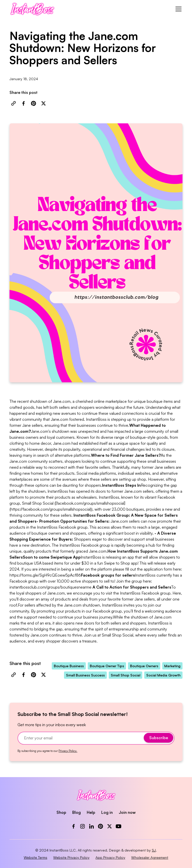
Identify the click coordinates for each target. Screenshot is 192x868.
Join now (127, 812)
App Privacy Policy (110, 857)
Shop (61, 812)
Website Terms (35, 857)
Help (91, 812)
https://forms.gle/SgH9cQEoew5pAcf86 (45, 575)
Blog (76, 812)
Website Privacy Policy (71, 857)
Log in (107, 812)
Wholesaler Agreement (150, 857)
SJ (154, 850)
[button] (177, 9)
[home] (32, 9)
